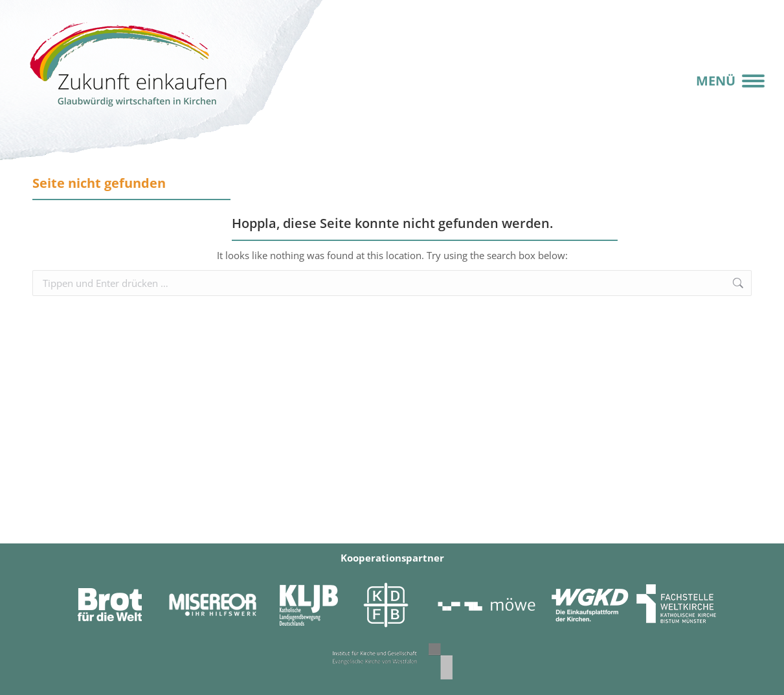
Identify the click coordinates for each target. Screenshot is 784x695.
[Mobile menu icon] (730, 81)
